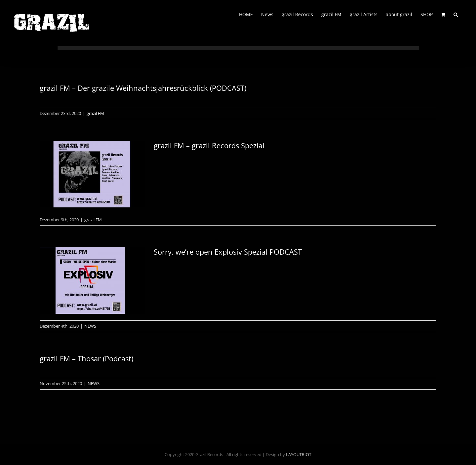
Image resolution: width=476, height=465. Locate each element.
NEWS (90, 326)
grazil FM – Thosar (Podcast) (86, 358)
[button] (456, 14)
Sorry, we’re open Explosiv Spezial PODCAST (228, 252)
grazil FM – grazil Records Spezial (209, 145)
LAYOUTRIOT (299, 454)
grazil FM (95, 113)
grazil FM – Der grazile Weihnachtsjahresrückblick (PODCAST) (143, 88)
